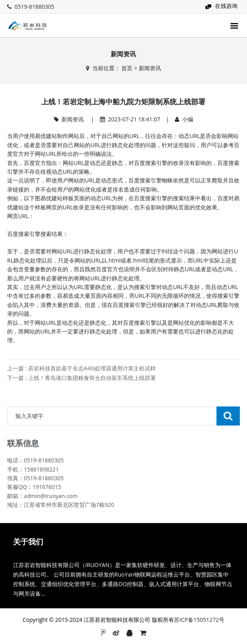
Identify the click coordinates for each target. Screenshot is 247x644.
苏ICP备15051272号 (199, 620)
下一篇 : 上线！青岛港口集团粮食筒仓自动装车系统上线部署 (81, 378)
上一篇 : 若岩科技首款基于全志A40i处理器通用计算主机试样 (81, 368)
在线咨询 (226, 6)
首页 (127, 68)
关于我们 (28, 542)
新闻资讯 (150, 68)
